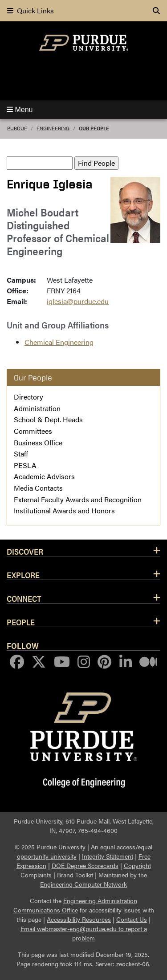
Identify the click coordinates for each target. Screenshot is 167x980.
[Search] (156, 11)
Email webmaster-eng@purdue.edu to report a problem (84, 933)
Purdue (17, 128)
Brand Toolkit (75, 875)
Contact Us (132, 919)
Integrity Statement (108, 856)
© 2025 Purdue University (50, 847)
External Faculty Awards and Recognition (78, 499)
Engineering (53, 128)
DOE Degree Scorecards (85, 865)
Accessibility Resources (79, 919)
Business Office (38, 442)
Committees (33, 431)
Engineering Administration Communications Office (75, 905)
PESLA (25, 465)
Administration (37, 408)
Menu (20, 110)
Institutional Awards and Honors (64, 510)
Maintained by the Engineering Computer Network (94, 879)
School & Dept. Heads (48, 419)
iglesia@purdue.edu (78, 301)
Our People (94, 128)
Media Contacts (38, 488)
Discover (25, 551)
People (21, 622)
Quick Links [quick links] (31, 10)
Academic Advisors (44, 476)
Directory (29, 397)
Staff (21, 454)
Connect (24, 598)
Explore (23, 575)
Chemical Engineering (59, 342)
